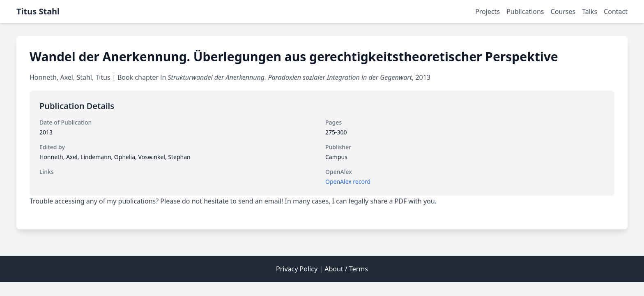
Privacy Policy (297, 269)
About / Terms (346, 269)
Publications (525, 12)
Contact (616, 12)
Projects (488, 12)
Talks (590, 12)
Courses (563, 12)
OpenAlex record (348, 182)
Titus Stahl (38, 11)
